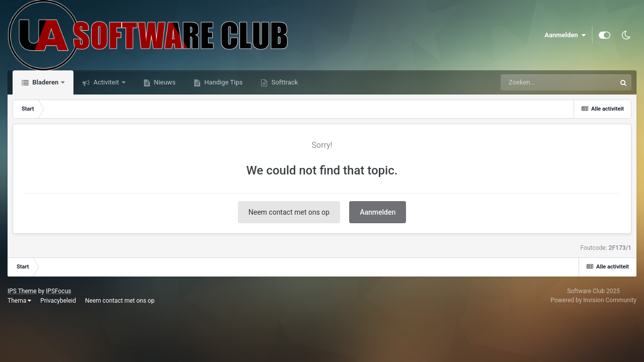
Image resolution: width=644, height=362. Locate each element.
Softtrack (284, 82)
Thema (19, 301)
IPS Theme (22, 291)
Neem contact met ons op (289, 212)
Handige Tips (223, 82)
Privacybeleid (58, 301)
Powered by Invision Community (593, 300)
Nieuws (164, 82)
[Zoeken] (540, 82)
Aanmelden (565, 35)
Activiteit (106, 82)
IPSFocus (58, 291)
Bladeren (45, 82)
